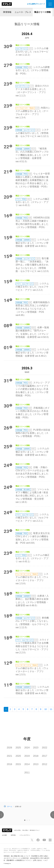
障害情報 (7, 12)
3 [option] (29, 820)
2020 (18, 756)
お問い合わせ (37, 860)
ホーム (10, 806)
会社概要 (4, 835)
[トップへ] (7, 4)
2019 (27, 756)
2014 (27, 764)
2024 (27, 748)
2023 (36, 748)
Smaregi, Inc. (8, 863)
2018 (36, 756)
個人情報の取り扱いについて (21, 856)
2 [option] (27, 820)
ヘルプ (45, 860)
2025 (18, 748)
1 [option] (25, 820)
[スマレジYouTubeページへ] (44, 840)
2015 (18, 764)
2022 (45, 748)
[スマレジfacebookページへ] (38, 840)
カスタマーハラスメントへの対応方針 (16, 858)
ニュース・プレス (23, 12)
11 (51, 709)
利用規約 (7, 856)
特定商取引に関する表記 (40, 856)
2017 (45, 756)
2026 (9, 748)
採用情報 (13, 835)
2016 (9, 764)
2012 (45, 764)
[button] (1, 815)
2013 (36, 764)
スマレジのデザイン (25, 835)
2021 (9, 756)
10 (46, 709)
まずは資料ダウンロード (36, 4)
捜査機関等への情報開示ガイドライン (19, 860)
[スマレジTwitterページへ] (32, 840)
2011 (27, 773)
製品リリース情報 (42, 12)
